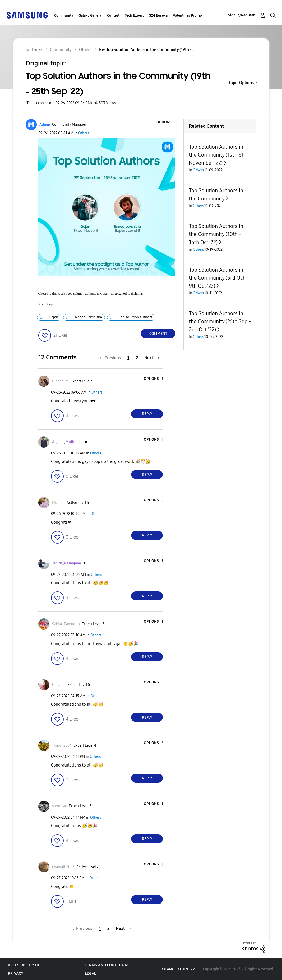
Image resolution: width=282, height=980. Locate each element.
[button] (167, 122)
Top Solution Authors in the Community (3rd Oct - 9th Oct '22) (218, 278)
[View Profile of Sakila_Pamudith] (66, 624)
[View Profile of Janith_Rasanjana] (66, 563)
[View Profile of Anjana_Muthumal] (67, 442)
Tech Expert (134, 15)
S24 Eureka (158, 15)
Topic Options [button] (241, 83)
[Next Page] (152, 358)
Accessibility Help (26, 965)
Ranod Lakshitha (89, 317)
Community (64, 15)
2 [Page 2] (137, 358)
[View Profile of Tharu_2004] (62, 746)
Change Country (178, 969)
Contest (113, 15)
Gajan (54, 317)
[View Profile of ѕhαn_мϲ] (59, 806)
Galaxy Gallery (90, 15)
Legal (91, 974)
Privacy (16, 974)
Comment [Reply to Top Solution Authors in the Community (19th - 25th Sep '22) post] (158, 334)
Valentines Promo (187, 15)
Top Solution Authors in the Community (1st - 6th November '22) (218, 155)
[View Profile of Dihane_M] (60, 381)
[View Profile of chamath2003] (63, 867)
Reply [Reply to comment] (147, 414)
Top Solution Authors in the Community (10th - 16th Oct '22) (216, 234)
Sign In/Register (241, 15)
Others (84, 133)
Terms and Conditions (107, 965)
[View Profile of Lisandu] (58, 503)
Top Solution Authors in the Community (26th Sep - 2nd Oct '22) (220, 322)
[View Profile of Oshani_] (59, 685)
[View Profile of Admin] (45, 124)
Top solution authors (136, 317)
